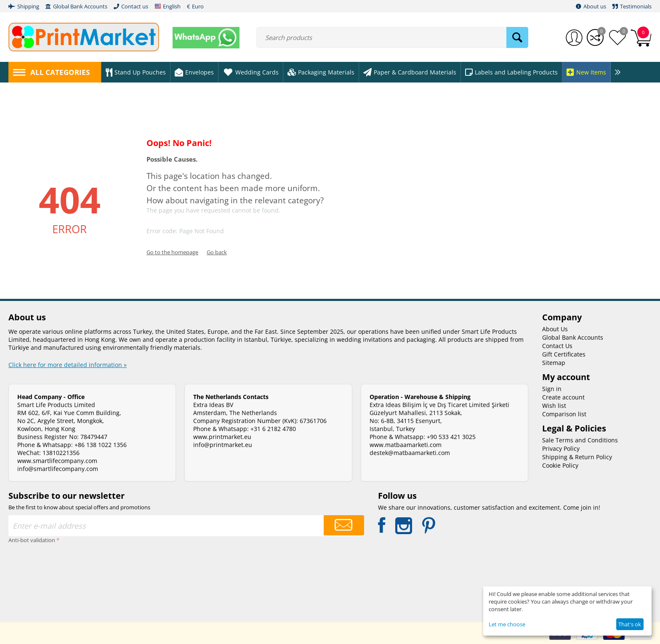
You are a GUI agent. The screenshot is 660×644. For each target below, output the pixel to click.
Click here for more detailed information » (68, 365)
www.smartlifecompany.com (57, 461)
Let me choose (507, 624)
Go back (217, 252)
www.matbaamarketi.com (406, 445)
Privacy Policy (561, 448)
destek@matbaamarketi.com (410, 453)
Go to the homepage (172, 252)
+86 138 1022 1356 (101, 445)
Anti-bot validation (32, 540)
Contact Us (557, 346)
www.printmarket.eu (222, 437)
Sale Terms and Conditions (580, 440)
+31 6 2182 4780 (273, 429)
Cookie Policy (560, 465)
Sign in (552, 389)
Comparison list (564, 414)
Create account (563, 397)
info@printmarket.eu (223, 445)
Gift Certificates (564, 354)
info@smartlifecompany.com (58, 469)
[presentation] (43, 576)
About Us (555, 329)
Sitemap (554, 363)
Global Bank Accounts (573, 337)
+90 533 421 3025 (451, 437)
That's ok (630, 624)
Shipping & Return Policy (577, 457)
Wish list (554, 406)
